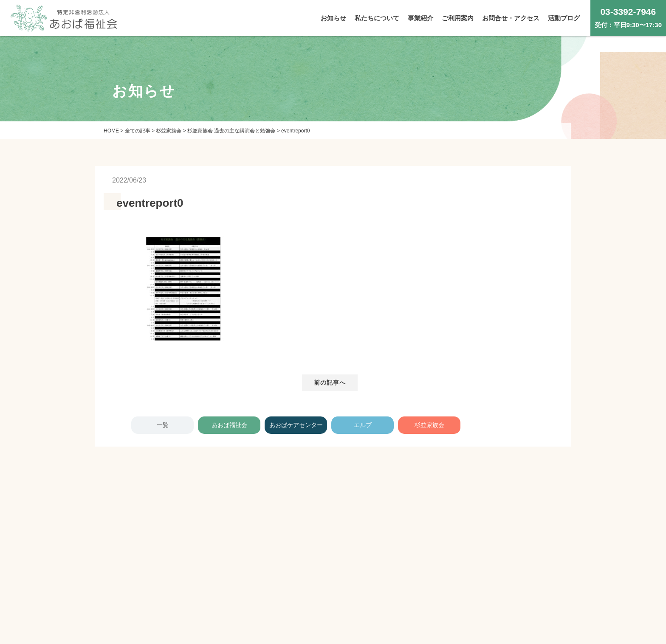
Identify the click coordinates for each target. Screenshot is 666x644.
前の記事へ (330, 382)
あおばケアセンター (296, 425)
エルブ (363, 425)
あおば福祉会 (229, 425)
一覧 (163, 425)
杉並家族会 (429, 425)
